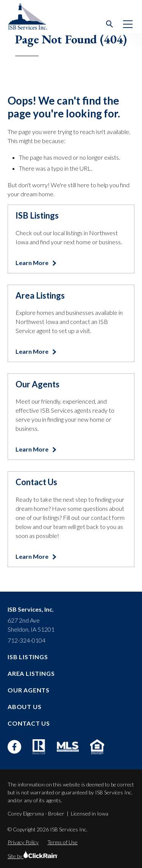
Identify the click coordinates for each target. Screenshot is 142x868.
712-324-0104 (27, 640)
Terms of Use (62, 842)
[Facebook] (14, 747)
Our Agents (29, 690)
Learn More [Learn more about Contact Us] (33, 556)
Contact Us (29, 723)
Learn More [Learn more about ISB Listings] (33, 263)
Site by (33, 856)
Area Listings (31, 673)
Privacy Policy (23, 842)
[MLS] (68, 747)
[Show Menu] (128, 24)
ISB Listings (28, 657)
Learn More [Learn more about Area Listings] (33, 351)
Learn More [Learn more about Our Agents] (33, 449)
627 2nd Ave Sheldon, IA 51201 (31, 625)
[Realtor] (39, 747)
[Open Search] (110, 24)
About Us (24, 707)
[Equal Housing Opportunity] (97, 747)
